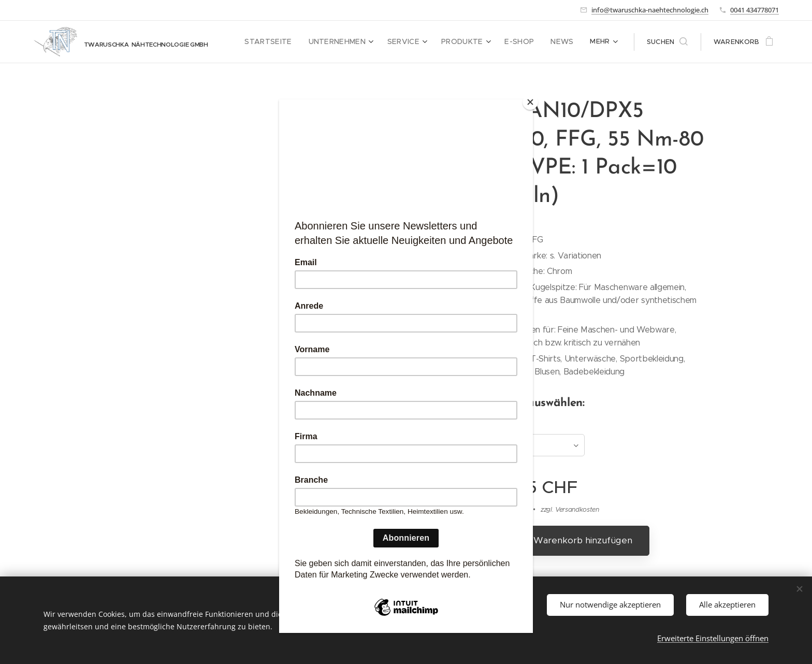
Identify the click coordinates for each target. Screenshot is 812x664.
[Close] (530, 102)
